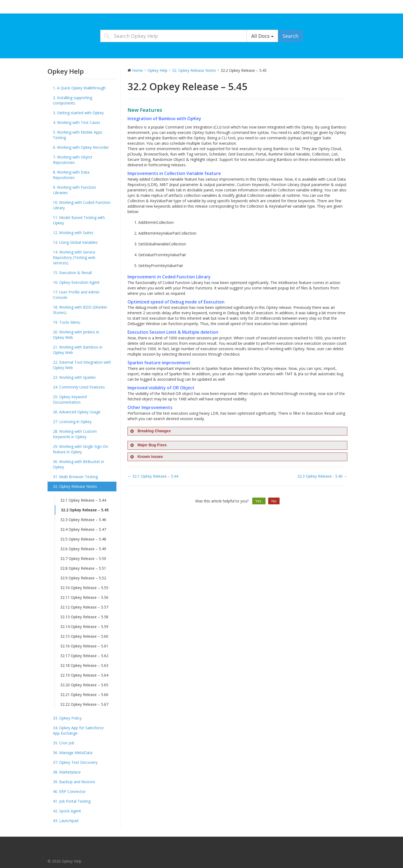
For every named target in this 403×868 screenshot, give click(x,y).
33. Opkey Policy (67, 718)
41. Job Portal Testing (72, 801)
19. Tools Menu (67, 322)
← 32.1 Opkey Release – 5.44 (153, 476)
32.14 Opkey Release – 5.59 (84, 626)
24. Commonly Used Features (79, 387)
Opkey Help (61, 8)
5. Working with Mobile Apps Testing (78, 135)
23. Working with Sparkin (74, 377)
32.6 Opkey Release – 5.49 (83, 549)
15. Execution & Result (73, 273)
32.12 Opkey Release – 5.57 (84, 607)
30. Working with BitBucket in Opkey (78, 464)
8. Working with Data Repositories (71, 175)
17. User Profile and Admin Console (76, 295)
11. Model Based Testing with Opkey (79, 220)
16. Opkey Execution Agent (76, 282)
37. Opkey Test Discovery (75, 762)
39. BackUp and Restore (74, 782)
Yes (259, 501)
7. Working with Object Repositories (73, 160)
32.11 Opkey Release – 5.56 (84, 597)
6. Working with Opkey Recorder (81, 147)
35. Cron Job (64, 743)
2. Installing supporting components (73, 100)
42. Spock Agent (67, 811)
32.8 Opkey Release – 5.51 (83, 568)
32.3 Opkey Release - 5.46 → (322, 476)
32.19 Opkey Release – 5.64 (84, 675)
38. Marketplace (67, 772)
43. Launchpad (66, 821)
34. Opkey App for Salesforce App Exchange (78, 730)
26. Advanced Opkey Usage (77, 412)
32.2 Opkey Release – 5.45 (85, 510)
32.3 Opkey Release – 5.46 (83, 520)
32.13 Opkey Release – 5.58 (84, 617)
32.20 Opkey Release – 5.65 (84, 685)
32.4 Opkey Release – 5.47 (83, 529)
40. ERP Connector (69, 791)
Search (290, 36)
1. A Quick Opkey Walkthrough (79, 88)
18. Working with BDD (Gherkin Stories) (80, 310)
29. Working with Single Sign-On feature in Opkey (80, 449)
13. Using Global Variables (75, 242)
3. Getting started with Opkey (78, 113)
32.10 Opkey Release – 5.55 (84, 588)
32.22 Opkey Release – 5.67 (84, 704)
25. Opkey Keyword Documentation (70, 399)
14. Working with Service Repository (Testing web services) (74, 257)
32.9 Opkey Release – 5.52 (83, 578)
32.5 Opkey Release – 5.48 (83, 539)
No (274, 501)
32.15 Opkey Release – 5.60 (84, 636)
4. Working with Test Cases (77, 122)
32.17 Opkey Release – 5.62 (84, 656)
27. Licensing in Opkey (72, 422)
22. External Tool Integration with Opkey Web (82, 365)
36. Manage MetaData (73, 753)
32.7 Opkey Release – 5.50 (83, 558)
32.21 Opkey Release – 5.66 (84, 695)
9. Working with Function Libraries (74, 190)
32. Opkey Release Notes (75, 486)
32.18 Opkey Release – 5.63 (84, 665)
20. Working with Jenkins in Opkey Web (76, 335)
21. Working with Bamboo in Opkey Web (78, 350)
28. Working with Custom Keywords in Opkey (75, 434)
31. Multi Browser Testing (75, 477)
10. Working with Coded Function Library (82, 205)
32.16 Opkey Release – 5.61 (84, 646)
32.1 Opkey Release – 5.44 (83, 500)
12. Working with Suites (73, 233)
